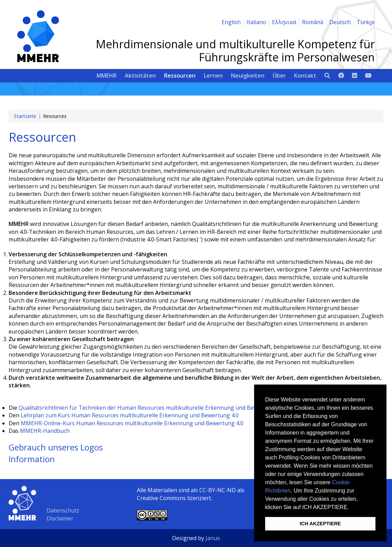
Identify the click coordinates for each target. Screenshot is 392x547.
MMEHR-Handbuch (45, 431)
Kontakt (305, 76)
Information (32, 459)
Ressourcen (180, 76)
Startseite (25, 116)
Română (313, 22)
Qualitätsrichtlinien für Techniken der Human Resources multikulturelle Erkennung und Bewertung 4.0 (152, 408)
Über (279, 76)
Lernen (213, 76)
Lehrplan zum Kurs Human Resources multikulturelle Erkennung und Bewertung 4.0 (130, 415)
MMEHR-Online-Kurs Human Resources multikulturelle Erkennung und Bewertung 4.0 (132, 423)
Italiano (256, 22)
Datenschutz (63, 510)
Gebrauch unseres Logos (56, 447)
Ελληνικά (284, 22)
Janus (213, 538)
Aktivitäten (140, 76)
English (231, 22)
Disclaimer (60, 518)
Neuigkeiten (248, 76)
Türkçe (366, 22)
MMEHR (107, 76)
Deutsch (340, 22)
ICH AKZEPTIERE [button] (320, 524)
